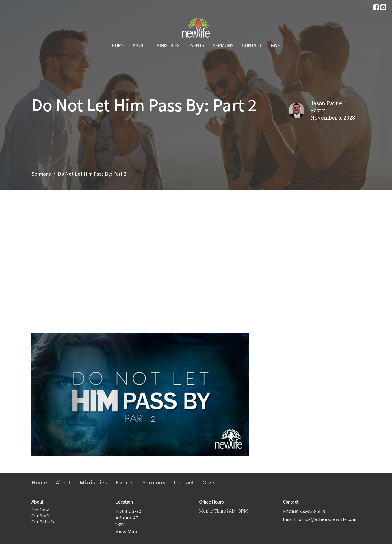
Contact (252, 45)
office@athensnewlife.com (328, 519)
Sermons (223, 45)
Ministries (168, 45)
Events (196, 45)
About (140, 45)
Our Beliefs (43, 522)
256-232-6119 (312, 511)
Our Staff (41, 516)
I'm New (40, 510)
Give (275, 45)
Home (118, 45)
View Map (126, 531)
